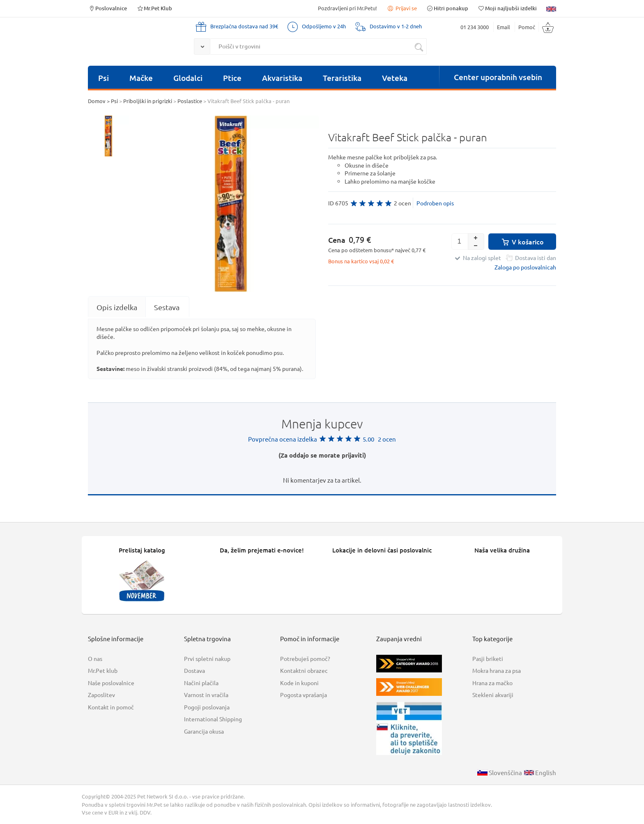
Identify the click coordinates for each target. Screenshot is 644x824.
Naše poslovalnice (111, 683)
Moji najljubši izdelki (507, 8)
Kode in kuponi (299, 683)
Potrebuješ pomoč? (305, 658)
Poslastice (190, 101)
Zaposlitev (101, 695)
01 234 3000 (475, 27)
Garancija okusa (204, 731)
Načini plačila (201, 683)
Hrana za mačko (492, 683)
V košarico (522, 242)
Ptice (232, 78)
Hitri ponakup (447, 8)
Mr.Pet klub (103, 670)
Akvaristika (282, 78)
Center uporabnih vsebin (498, 77)
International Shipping (213, 719)
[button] (476, 237)
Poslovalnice (107, 8)
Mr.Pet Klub (154, 8)
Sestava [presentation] (167, 307)
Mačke (141, 78)
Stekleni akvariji (493, 695)
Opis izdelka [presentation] (117, 307)
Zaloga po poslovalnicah (525, 267)
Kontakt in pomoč (111, 707)
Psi (103, 78)
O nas (95, 658)
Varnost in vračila (206, 695)
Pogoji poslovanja (207, 707)
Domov (97, 101)
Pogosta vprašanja (304, 695)
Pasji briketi (488, 658)
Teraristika (342, 78)
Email (504, 27)
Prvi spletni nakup (207, 658)
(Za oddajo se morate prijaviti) (322, 455)
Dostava (194, 670)
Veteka (395, 78)
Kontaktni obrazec (304, 670)
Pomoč (527, 27)
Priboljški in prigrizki (148, 101)
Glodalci (188, 78)
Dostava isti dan (536, 258)
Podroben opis (435, 203)
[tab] (117, 307)
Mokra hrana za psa (497, 670)
